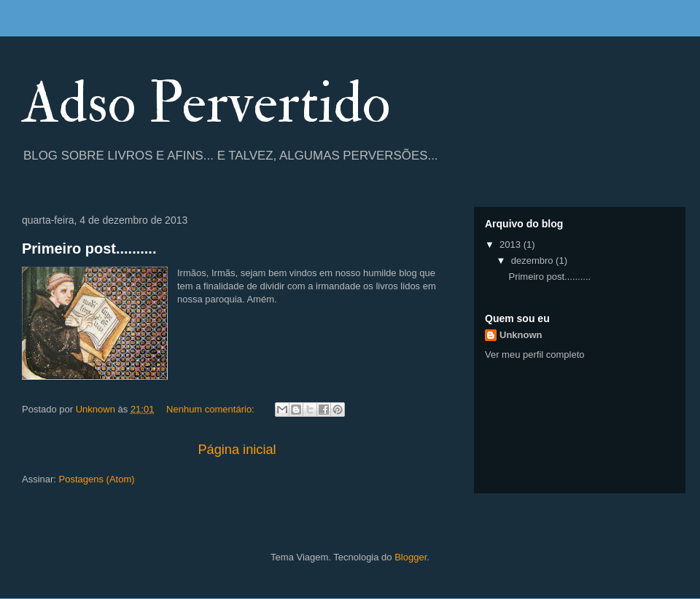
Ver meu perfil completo (535, 355)
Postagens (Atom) (97, 479)
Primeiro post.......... (89, 248)
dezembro (533, 261)
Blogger (411, 557)
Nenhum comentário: (211, 409)
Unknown (521, 335)
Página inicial (237, 450)
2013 (512, 244)
